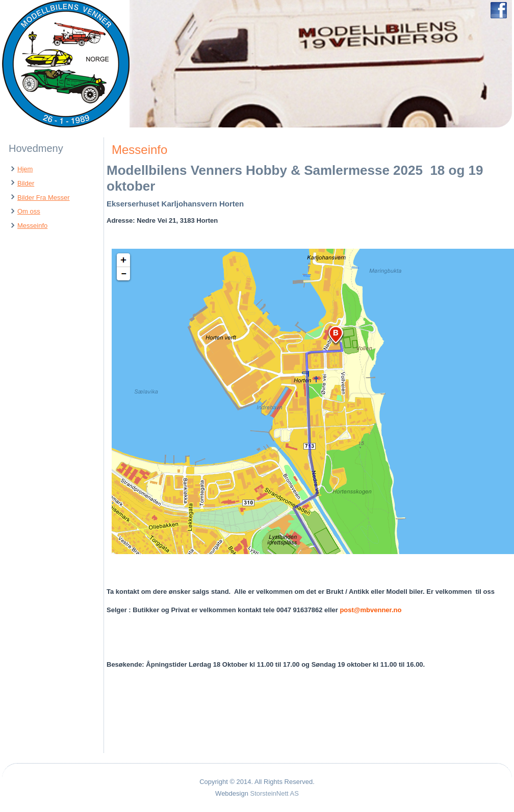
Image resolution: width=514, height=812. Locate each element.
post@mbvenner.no (370, 610)
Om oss (29, 211)
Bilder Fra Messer (44, 198)
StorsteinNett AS (275, 793)
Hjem (25, 169)
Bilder (26, 183)
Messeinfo (32, 226)
